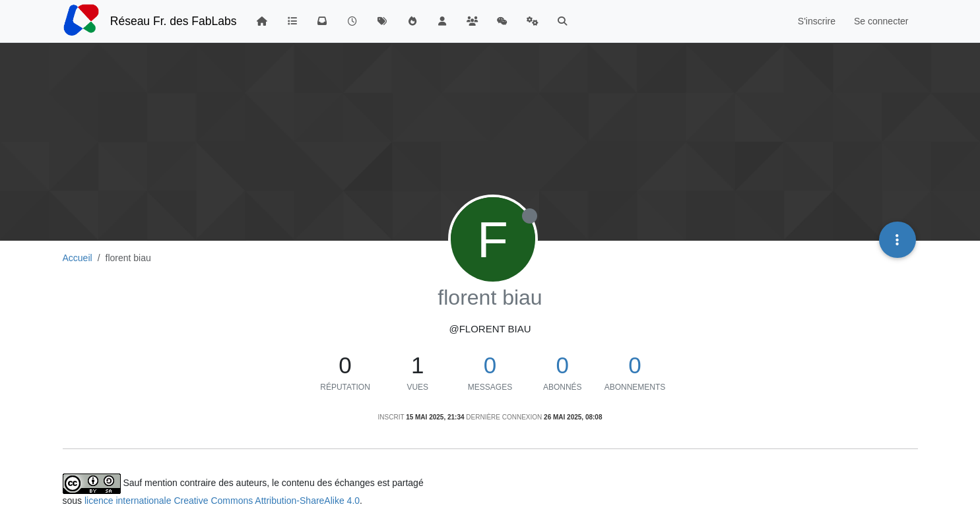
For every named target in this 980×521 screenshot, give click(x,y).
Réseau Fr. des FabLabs (174, 21)
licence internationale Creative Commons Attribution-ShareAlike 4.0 (222, 501)
